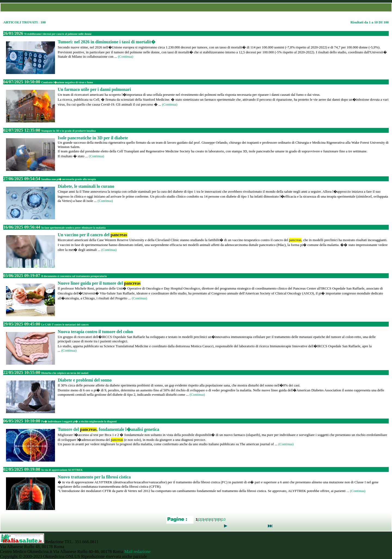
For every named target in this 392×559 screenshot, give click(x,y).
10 (223, 519)
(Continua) (125, 56)
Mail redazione (137, 552)
